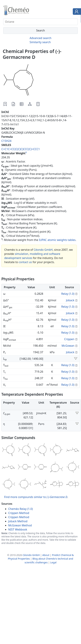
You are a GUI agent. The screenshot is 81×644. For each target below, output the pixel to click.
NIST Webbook (18, 529)
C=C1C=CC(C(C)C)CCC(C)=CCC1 (21, 149)
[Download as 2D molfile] (30, 104)
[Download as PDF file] (13, 104)
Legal (53, 562)
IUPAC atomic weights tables (57, 240)
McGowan (68, 346)
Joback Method (18, 521)
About (46, 555)
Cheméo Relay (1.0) (20, 509)
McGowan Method (20, 525)
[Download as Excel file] (22, 104)
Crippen (69, 339)
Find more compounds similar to (36, 497)
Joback (70, 300)
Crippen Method (19, 513)
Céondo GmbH (43, 250)
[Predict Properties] (38, 104)
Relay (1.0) (68, 294)
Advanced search (40, 38)
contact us (25, 262)
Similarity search (40, 42)
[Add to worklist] (5, 104)
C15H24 (6, 141)
